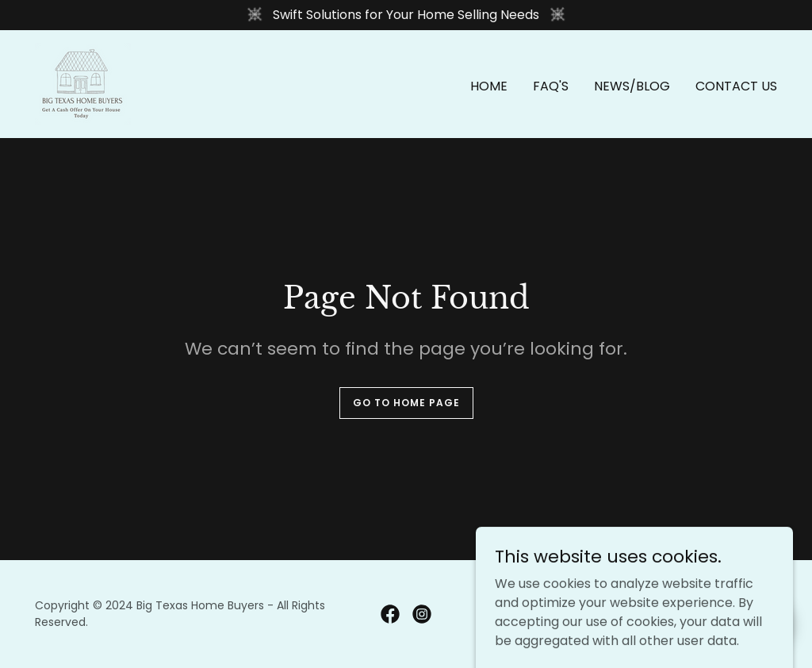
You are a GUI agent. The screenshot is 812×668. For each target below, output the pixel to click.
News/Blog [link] (632, 86)
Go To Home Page (406, 403)
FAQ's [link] (551, 86)
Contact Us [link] (736, 86)
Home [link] (489, 86)
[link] (83, 83)
